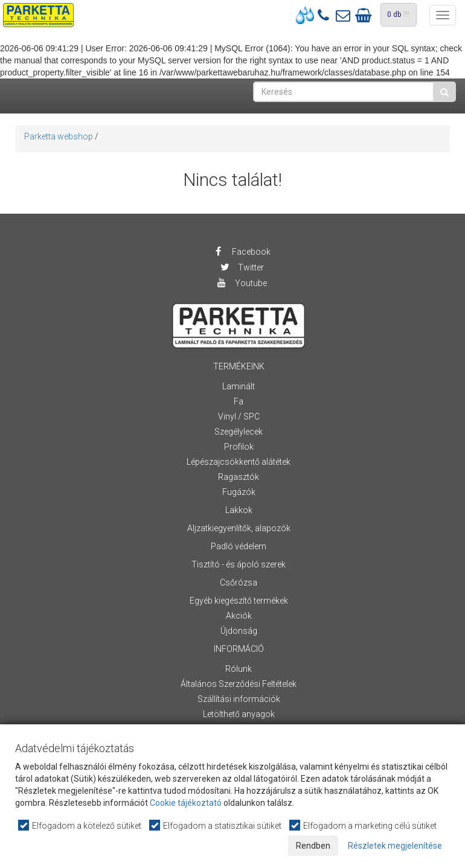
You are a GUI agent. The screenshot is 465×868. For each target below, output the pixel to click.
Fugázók (239, 492)
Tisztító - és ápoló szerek (239, 564)
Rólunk (239, 669)
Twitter (242, 267)
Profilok (239, 447)
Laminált (239, 386)
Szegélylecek (239, 432)
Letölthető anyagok (239, 714)
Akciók (239, 616)
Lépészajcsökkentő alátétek (239, 462)
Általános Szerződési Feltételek (239, 684)
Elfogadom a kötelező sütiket (80, 825)
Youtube (242, 283)
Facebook (242, 252)
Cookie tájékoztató (186, 803)
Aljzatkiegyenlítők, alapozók (239, 528)
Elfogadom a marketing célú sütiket (364, 825)
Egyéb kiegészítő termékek (239, 601)
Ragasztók (239, 477)
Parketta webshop (59, 136)
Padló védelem (239, 546)
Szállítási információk (239, 699)
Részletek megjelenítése (395, 846)
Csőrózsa (239, 582)
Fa (239, 401)
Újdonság (239, 631)
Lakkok (239, 510)
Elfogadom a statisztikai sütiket (216, 825)
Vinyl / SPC (239, 416)
